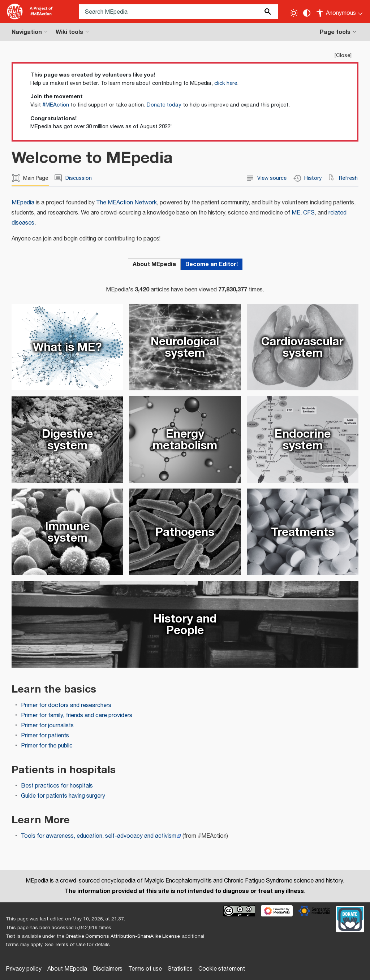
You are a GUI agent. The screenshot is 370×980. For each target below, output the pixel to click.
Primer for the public (47, 746)
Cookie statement (222, 969)
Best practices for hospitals (57, 786)
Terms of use (145, 969)
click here (226, 83)
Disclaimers (108, 969)
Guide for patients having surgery (63, 796)
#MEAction (56, 105)
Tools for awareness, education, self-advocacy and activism (99, 836)
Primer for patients (45, 736)
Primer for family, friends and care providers (77, 716)
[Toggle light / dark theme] (294, 13)
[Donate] (350, 918)
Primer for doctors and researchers (66, 705)
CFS (309, 213)
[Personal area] (340, 12)
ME (296, 213)
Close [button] (343, 55)
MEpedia (23, 203)
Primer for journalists (47, 726)
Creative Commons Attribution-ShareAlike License (122, 936)
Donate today (164, 105)
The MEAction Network (126, 203)
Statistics (180, 969)
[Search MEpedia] (178, 12)
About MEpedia (67, 969)
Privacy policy (24, 969)
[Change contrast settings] (307, 13)
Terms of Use (70, 945)
